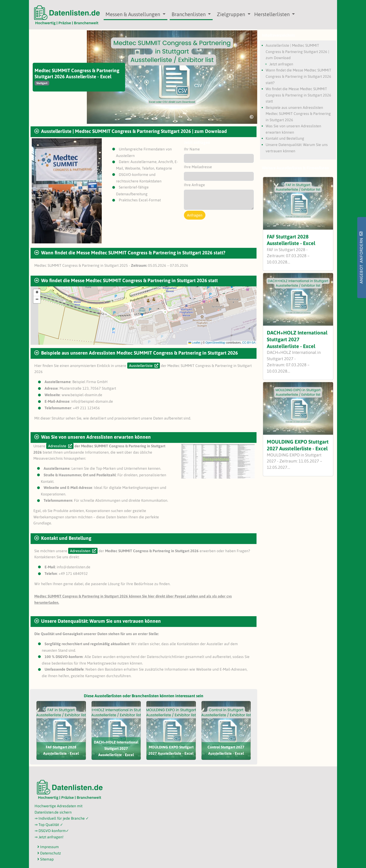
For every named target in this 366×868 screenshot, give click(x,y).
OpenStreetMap (215, 343)
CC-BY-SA (249, 343)
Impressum (48, 847)
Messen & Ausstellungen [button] (133, 14)
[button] (142, 312)
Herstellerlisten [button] (273, 14)
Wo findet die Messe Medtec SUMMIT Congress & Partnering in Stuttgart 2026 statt (298, 95)
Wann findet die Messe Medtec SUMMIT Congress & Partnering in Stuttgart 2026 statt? (298, 76)
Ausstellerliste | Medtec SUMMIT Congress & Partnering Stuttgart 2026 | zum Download (297, 52)
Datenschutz (49, 853)
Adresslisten (80, 551)
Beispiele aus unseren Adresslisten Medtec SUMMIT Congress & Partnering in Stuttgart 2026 (298, 114)
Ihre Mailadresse (198, 167)
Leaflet (194, 343)
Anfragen (195, 215)
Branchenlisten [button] (189, 14)
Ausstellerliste (141, 366)
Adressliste (57, 446)
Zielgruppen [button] (232, 14)
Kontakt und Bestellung (285, 138)
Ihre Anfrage (194, 185)
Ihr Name (192, 149)
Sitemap (46, 859)
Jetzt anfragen (281, 64)
